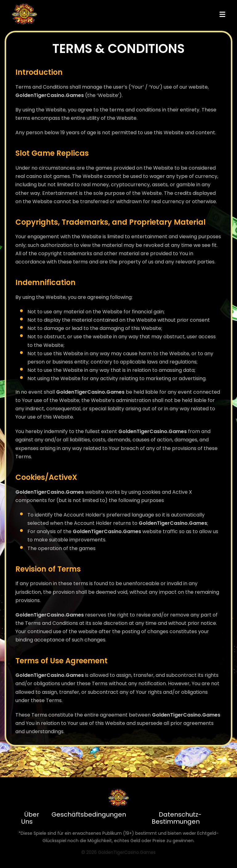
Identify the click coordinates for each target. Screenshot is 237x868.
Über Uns (30, 818)
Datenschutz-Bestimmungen (177, 818)
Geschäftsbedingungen (89, 814)
